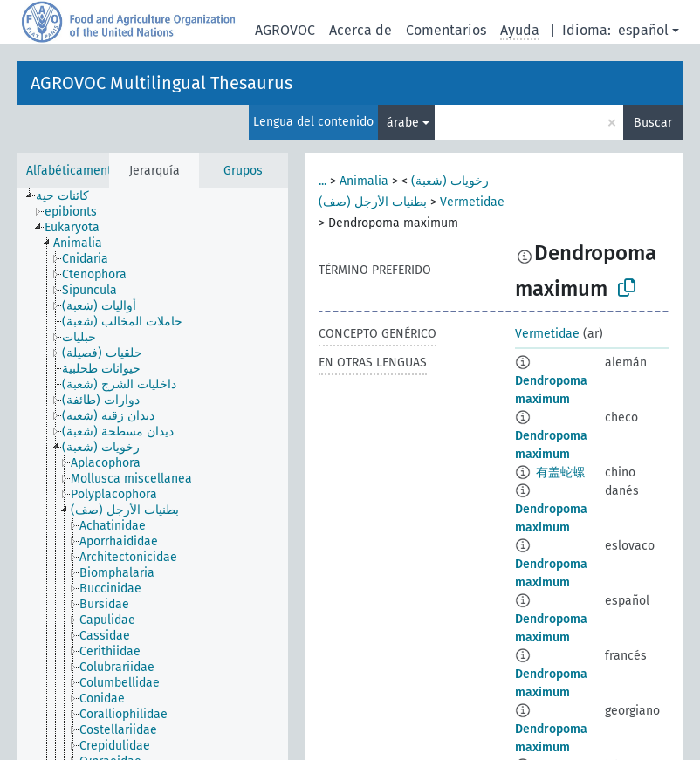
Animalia (364, 181)
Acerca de (360, 30)
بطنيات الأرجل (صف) (373, 202)
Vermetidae (472, 202)
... (323, 181)
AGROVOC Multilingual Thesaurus (161, 83)
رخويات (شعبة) (450, 181)
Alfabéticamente (72, 171)
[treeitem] (70, 196)
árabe (403, 123)
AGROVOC (285, 30)
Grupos (243, 171)
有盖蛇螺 (560, 472)
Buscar (653, 123)
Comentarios (446, 30)
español (643, 30)
